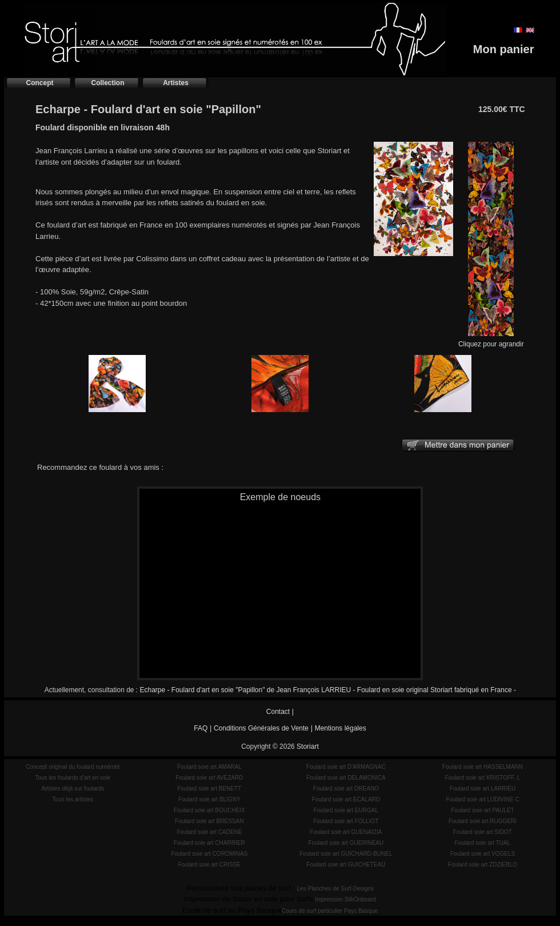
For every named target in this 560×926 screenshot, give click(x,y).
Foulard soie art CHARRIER (209, 843)
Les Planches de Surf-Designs (336, 889)
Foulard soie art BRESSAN (209, 821)
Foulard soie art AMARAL (209, 767)
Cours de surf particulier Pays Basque (330, 911)
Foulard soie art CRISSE (210, 865)
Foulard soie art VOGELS (483, 854)
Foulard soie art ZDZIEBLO (483, 865)
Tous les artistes (73, 799)
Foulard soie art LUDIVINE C (482, 799)
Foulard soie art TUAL (483, 843)
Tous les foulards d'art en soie (73, 778)
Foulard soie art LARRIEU (483, 789)
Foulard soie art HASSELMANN (483, 767)
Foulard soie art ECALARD (346, 799)
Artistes (176, 83)
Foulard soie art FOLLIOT (346, 821)
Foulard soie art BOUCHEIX (209, 810)
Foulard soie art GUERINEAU (346, 843)
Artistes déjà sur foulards (73, 789)
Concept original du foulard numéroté (73, 767)
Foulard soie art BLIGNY (209, 799)
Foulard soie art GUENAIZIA (346, 832)
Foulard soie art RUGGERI (483, 821)
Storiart (308, 747)
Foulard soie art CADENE (209, 832)
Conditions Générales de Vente (261, 728)
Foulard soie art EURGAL (346, 810)
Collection (107, 83)
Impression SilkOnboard (345, 899)
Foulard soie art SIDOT (483, 832)
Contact (278, 712)
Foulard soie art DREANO (346, 789)
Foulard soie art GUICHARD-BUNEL (346, 854)
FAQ (201, 728)
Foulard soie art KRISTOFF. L (483, 778)
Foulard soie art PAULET (482, 810)
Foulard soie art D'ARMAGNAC (346, 767)
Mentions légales (341, 728)
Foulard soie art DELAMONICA (346, 778)
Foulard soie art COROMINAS (209, 854)
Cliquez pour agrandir (491, 340)
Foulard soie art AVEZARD (209, 778)
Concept (40, 83)
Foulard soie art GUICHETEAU (346, 865)
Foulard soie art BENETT (209, 789)
